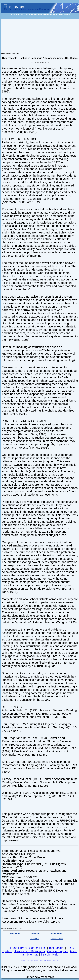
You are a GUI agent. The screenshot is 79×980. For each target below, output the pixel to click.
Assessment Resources (30, 951)
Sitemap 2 (30, 961)
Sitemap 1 (24, 961)
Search (45, 954)
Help (55, 954)
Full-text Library (17, 948)
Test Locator (29, 14)
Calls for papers (57, 14)
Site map (33, 954)
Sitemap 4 (43, 961)
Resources (48, 14)
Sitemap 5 (50, 961)
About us (67, 14)
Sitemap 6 (56, 961)
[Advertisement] (40, 35)
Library (12, 14)
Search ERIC (38, 948)
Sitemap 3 (37, 961)
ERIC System (39, 14)
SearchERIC (20, 14)
